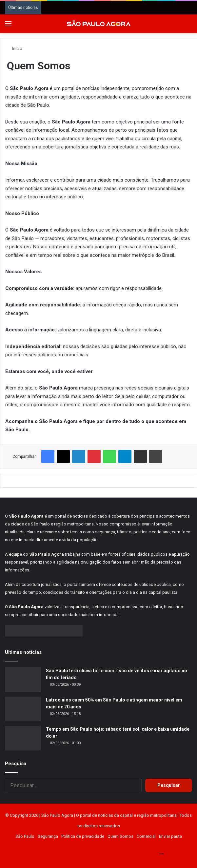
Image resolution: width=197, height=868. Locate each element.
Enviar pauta (170, 836)
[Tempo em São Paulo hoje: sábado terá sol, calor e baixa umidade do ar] (23, 738)
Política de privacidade (83, 836)
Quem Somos (120, 836)
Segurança (48, 836)
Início (15, 48)
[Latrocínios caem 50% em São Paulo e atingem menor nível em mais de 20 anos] (23, 709)
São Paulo (25, 836)
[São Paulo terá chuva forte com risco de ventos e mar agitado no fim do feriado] (23, 680)
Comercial (146, 836)
